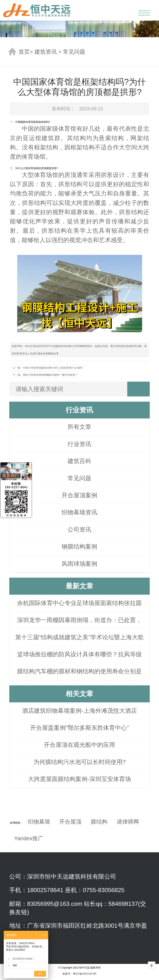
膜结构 (99, 822)
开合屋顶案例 (79, 495)
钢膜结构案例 (79, 547)
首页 (24, 52)
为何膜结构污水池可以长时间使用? (80, 762)
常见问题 (74, 52)
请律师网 (128, 822)
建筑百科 (79, 461)
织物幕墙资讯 (79, 512)
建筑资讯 (46, 52)
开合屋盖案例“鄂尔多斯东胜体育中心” (79, 728)
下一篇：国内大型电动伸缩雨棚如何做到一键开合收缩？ (45, 375)
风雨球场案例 (79, 564)
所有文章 (79, 427)
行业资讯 (79, 444)
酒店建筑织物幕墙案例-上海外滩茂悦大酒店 (79, 711)
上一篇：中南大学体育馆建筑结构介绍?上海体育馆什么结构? (48, 368)
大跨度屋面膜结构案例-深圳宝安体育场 (79, 779)
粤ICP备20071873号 (85, 974)
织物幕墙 (39, 822)
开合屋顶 (70, 822)
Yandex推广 (29, 838)
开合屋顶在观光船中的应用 (79, 745)
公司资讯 (79, 530)
